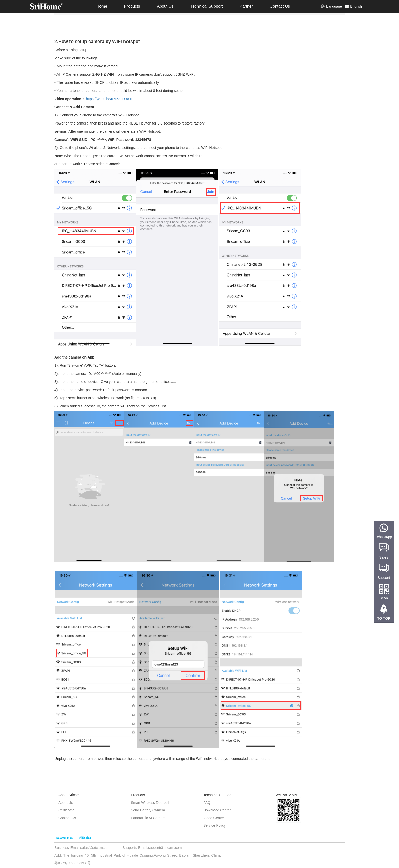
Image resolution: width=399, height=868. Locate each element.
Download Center (217, 810)
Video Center (214, 818)
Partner (246, 6)
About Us (165, 6)
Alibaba (85, 838)
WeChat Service (287, 795)
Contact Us (280, 6)
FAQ (207, 803)
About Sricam (69, 795)
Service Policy (215, 825)
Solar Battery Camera (148, 810)
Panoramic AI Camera (148, 818)
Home (102, 6)
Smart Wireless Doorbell (150, 803)
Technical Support (206, 6)
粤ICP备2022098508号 (73, 863)
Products (132, 6)
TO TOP (384, 618)
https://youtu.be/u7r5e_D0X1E (110, 99)
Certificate (66, 810)
